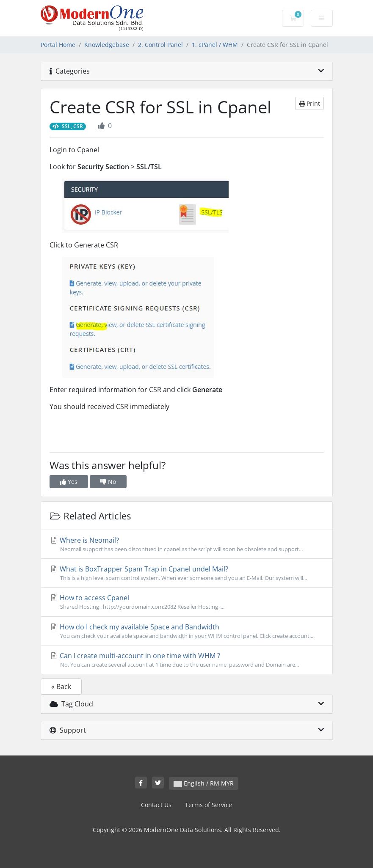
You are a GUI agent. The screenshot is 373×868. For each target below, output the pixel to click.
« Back (61, 687)
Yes (69, 482)
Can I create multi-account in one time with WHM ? (187, 660)
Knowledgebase (107, 45)
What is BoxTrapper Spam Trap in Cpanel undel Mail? (187, 573)
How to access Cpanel (187, 602)
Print (309, 103)
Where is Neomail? (187, 544)
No (108, 482)
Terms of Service (209, 805)
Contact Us (156, 805)
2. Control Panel (160, 45)
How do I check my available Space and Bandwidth (187, 631)
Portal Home (58, 45)
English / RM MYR (204, 783)
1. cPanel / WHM (215, 45)
